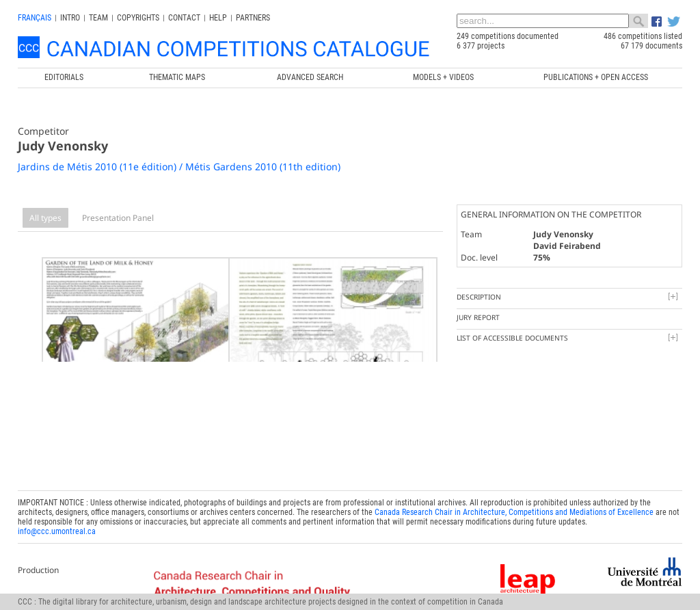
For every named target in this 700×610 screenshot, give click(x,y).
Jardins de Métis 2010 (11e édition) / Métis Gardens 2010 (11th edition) (179, 167)
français (35, 18)
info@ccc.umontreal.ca (57, 505)
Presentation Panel (118, 218)
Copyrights (138, 18)
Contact (184, 18)
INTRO (70, 18)
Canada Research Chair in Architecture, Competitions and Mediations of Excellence (514, 486)
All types (45, 218)
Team (98, 18)
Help (218, 18)
